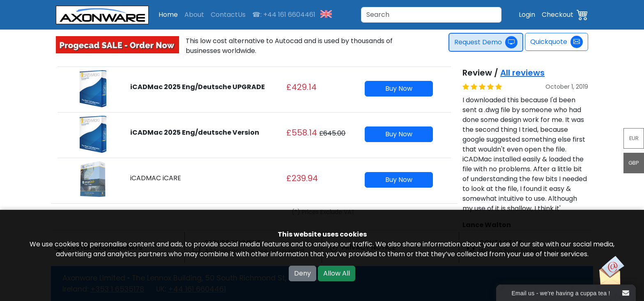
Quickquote (557, 42)
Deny (302, 273)
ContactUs (228, 15)
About (194, 15)
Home (168, 15)
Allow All (337, 273)
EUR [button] (634, 138)
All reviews (522, 73)
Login (527, 15)
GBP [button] (634, 163)
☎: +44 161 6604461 (284, 15)
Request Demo (489, 42)
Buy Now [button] (399, 88)
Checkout (558, 15)
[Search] (431, 15)
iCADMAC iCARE (156, 178)
